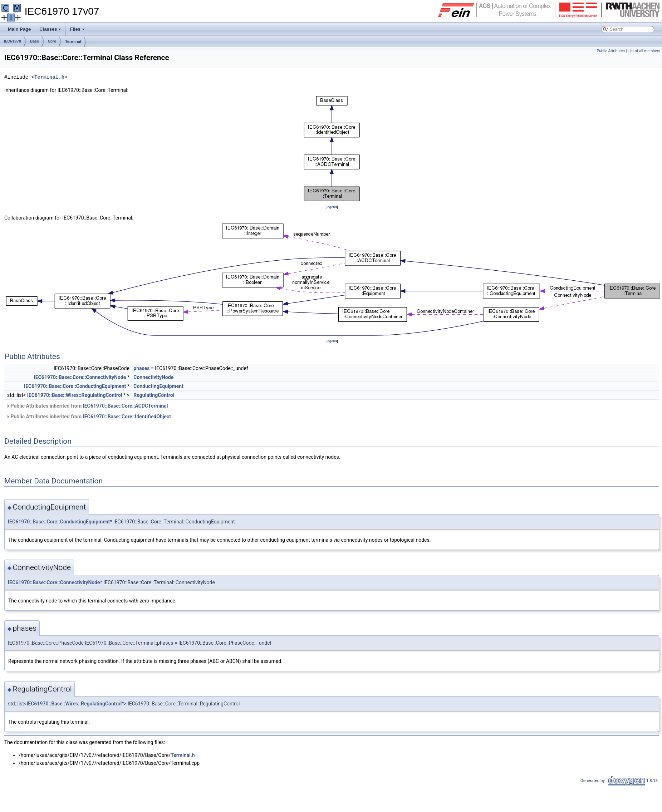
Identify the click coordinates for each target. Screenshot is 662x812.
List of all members (644, 51)
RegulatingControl (154, 395)
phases (141, 368)
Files (78, 31)
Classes (51, 31)
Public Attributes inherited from (87, 406)
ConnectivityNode (153, 377)
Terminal (73, 41)
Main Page (19, 29)
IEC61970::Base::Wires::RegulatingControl (75, 395)
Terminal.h (49, 77)
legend (332, 207)
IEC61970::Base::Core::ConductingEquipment (75, 386)
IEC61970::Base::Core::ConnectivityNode (80, 377)
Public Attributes (611, 51)
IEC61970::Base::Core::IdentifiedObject (127, 417)
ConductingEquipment (158, 386)
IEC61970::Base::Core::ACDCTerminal (126, 406)
